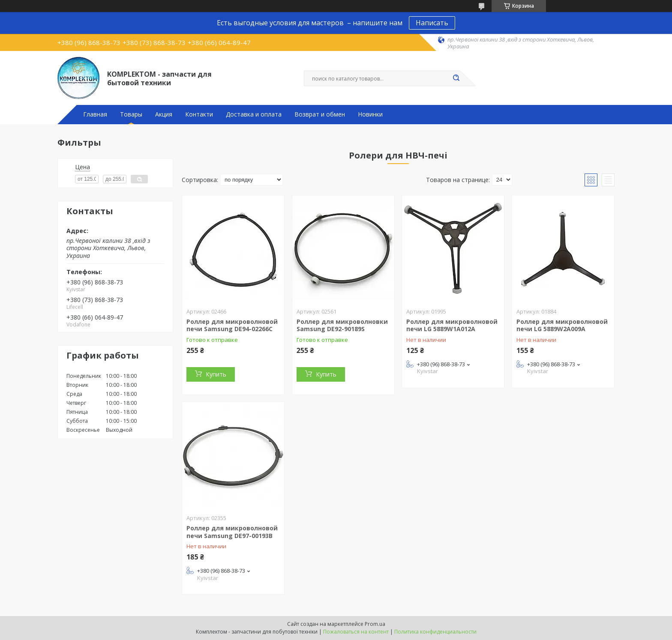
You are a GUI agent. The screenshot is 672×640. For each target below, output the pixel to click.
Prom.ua (375, 624)
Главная (95, 114)
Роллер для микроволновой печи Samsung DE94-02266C (232, 325)
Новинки (370, 114)
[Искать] (456, 78)
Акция (164, 114)
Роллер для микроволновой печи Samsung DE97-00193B (232, 532)
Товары (131, 114)
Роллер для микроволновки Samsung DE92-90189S (342, 325)
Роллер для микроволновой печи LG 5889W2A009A (562, 325)
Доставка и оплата (254, 114)
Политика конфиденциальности (435, 632)
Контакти (199, 114)
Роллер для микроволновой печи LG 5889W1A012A (452, 325)
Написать (432, 23)
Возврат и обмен (320, 114)
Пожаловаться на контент (356, 632)
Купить (216, 374)
